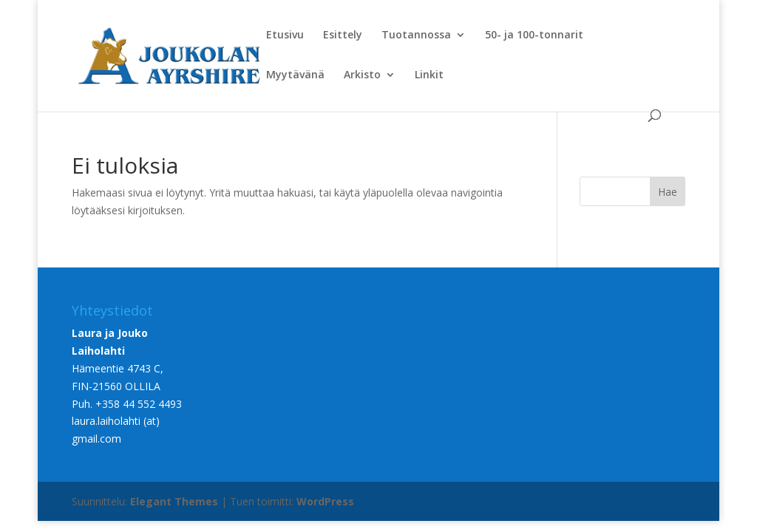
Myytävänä (295, 75)
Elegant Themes (174, 501)
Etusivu (285, 35)
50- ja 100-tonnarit (534, 35)
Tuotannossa (416, 35)
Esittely (343, 35)
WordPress (325, 501)
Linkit (429, 75)
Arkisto (362, 75)
